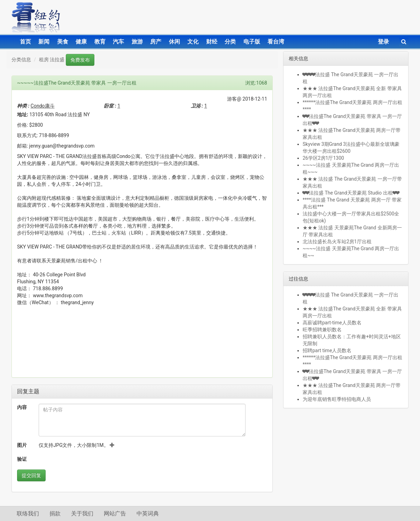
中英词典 (148, 514)
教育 (100, 42)
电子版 (252, 42)
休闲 (174, 42)
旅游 (137, 42)
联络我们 (28, 514)
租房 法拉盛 (52, 60)
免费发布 (80, 60)
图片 (22, 445)
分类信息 (21, 60)
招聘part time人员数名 (327, 350)
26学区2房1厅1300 (323, 158)
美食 (63, 42)
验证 (22, 459)
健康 (81, 42)
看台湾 (276, 42)
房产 (156, 42)
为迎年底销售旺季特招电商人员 (337, 399)
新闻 (44, 42)
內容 (22, 407)
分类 (230, 42)
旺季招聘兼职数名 (322, 330)
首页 (25, 42)
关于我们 (82, 514)
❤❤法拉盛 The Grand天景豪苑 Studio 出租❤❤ (351, 193)
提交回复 (31, 475)
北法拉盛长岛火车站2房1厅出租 (337, 242)
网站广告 (115, 514)
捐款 (55, 514)
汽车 (118, 42)
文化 (193, 42)
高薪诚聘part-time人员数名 (332, 323)
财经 (212, 42)
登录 (383, 42)
